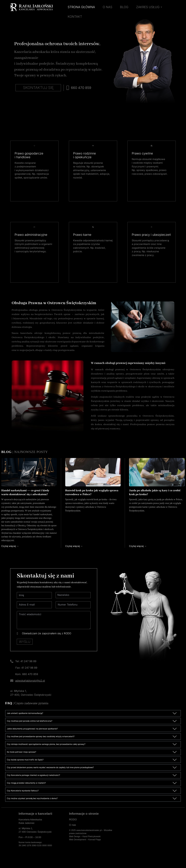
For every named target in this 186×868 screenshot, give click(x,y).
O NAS (107, 7)
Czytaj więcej (9, 549)
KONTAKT (75, 17)
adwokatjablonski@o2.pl (30, 686)
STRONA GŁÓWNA (81, 7)
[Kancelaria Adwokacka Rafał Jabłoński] (147, 836)
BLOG (124, 7)
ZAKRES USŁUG (149, 7)
